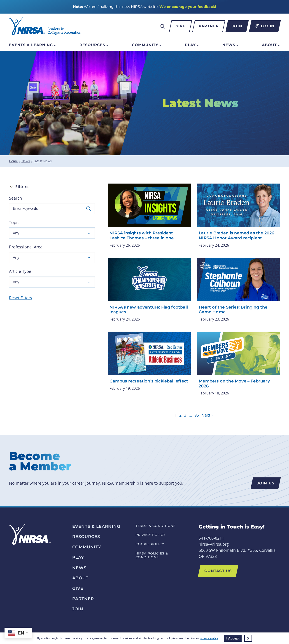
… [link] (190, 415)
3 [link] (185, 415)
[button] (52, 233)
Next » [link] (207, 415)
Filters (22, 186)
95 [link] (197, 415)
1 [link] (176, 415)
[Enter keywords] (52, 209)
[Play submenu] (198, 45)
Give (180, 26)
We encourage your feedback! (188, 7)
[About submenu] (279, 45)
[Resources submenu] (107, 45)
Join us (266, 483)
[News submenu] (237, 45)
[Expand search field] (163, 26)
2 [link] (180, 415)
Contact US (218, 571)
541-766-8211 (211, 538)
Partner (209, 26)
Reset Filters (21, 298)
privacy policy (209, 638)
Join (237, 26)
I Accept (233, 638)
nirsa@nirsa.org (214, 544)
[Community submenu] (160, 45)
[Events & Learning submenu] (55, 45)
